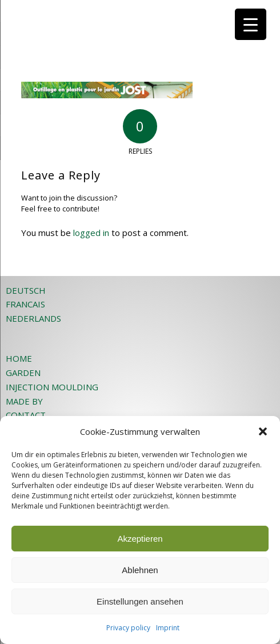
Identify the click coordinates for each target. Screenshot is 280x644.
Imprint (168, 628)
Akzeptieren (140, 539)
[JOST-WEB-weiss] (116, 23)
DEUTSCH (26, 290)
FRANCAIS (25, 304)
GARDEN (23, 373)
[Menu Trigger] (251, 24)
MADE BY (24, 401)
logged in (91, 233)
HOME (19, 358)
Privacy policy (128, 628)
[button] (263, 431)
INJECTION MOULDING (52, 387)
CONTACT (26, 415)
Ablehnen (140, 570)
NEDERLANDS (33, 318)
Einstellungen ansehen (140, 601)
